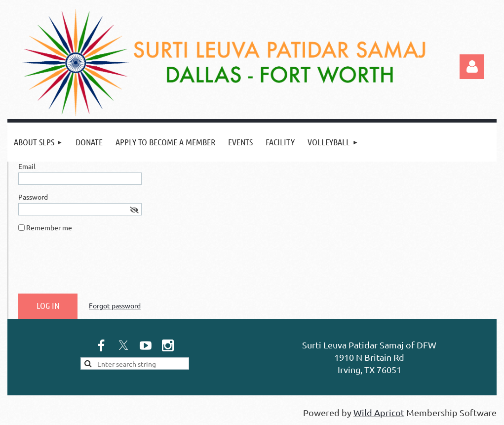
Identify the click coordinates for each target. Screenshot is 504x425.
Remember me (49, 227)
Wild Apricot (379, 412)
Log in (472, 67)
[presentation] (93, 267)
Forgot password (115, 305)
